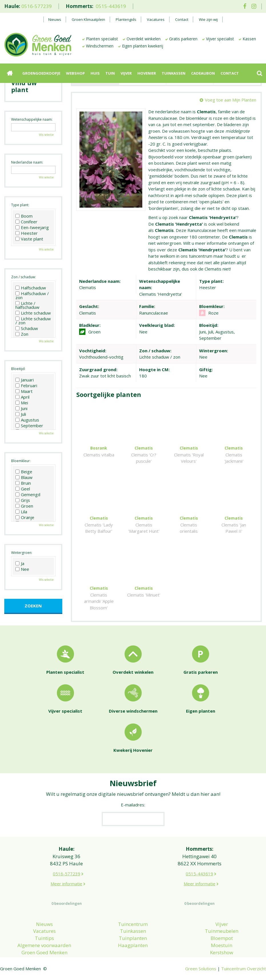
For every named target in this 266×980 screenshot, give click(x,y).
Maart (24, 391)
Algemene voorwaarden (44, 945)
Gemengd (28, 494)
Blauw (24, 477)
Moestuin (222, 945)
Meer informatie (66, 884)
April (22, 397)
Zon (22, 334)
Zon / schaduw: (23, 277)
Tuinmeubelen (222, 931)
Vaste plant (29, 239)
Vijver (222, 924)
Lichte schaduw (33, 313)
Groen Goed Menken (44, 952)
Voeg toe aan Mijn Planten (231, 100)
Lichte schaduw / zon (33, 321)
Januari (25, 380)
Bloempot (222, 938)
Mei (22, 403)
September (29, 426)
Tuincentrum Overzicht (244, 969)
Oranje (25, 517)
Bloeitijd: (18, 369)
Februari (26, 385)
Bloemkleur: (21, 461)
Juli (21, 414)
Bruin (23, 483)
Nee (22, 569)
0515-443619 (111, 6)
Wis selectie (46, 135)
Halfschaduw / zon (32, 295)
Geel (23, 489)
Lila (21, 512)
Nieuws (44, 924)
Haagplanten (133, 945)
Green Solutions (201, 969)
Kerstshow (222, 952)
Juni (21, 408)
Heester (27, 233)
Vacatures (44, 931)
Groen (24, 506)
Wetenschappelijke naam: (32, 119)
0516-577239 (37, 6)
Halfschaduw (31, 288)
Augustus (27, 420)
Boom (24, 216)
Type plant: (20, 205)
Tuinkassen (133, 931)
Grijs (23, 500)
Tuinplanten (133, 938)
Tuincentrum (133, 924)
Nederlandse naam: (27, 162)
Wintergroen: (22, 553)
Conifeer (26, 222)
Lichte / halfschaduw (27, 305)
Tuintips (44, 938)
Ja (20, 563)
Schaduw (27, 328)
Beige (24, 472)
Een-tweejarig (32, 227)
